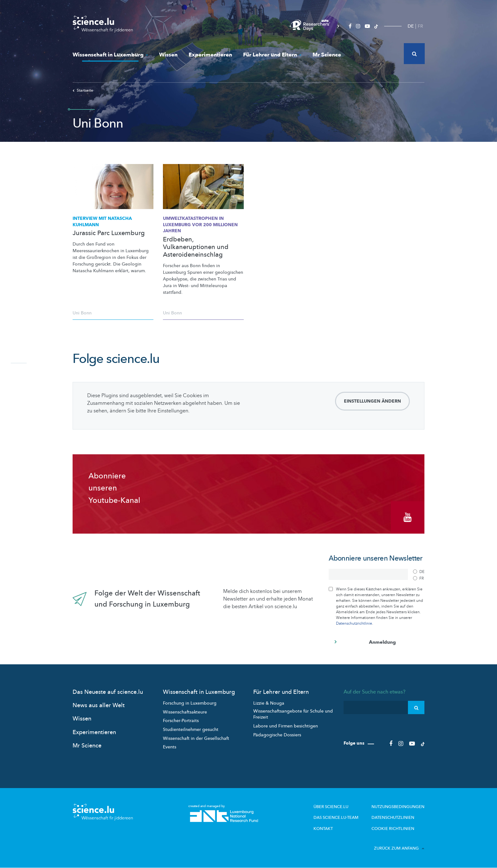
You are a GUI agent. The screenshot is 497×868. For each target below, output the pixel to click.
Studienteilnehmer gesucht (191, 730)
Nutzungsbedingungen (398, 807)
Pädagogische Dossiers (277, 735)
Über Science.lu (331, 807)
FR (420, 26)
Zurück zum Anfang (399, 848)
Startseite (83, 90)
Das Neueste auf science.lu (108, 692)
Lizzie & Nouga (269, 703)
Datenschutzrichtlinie (354, 623)
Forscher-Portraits (181, 721)
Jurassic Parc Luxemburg (109, 233)
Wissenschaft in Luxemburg (110, 55)
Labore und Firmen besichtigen (286, 726)
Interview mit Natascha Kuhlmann (102, 222)
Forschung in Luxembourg (190, 703)
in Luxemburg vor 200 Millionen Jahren (200, 225)
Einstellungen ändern (372, 401)
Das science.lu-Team (336, 818)
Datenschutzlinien (393, 818)
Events (170, 747)
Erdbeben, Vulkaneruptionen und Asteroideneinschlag (196, 247)
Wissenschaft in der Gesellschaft (196, 738)
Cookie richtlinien (393, 829)
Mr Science (327, 55)
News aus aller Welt (99, 705)
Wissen (168, 55)
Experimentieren (210, 55)
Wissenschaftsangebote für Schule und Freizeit (293, 714)
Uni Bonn (82, 313)
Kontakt (323, 829)
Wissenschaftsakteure (185, 712)
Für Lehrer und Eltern (272, 55)
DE (411, 26)
